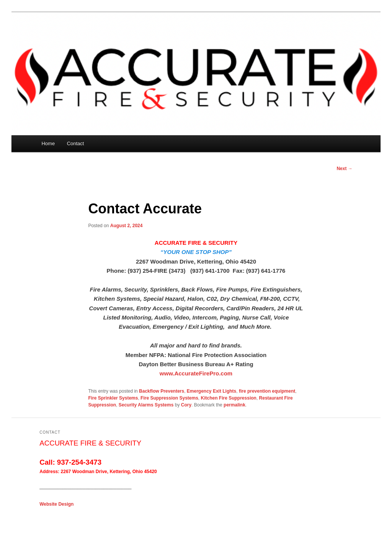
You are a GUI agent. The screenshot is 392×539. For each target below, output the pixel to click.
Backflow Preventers (162, 391)
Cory (186, 405)
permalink (234, 405)
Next (344, 169)
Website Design (56, 504)
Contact (76, 143)
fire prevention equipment (267, 391)
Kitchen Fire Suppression (229, 398)
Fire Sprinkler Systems (113, 398)
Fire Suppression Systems (169, 398)
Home (48, 143)
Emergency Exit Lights (212, 391)
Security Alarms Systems (146, 405)
